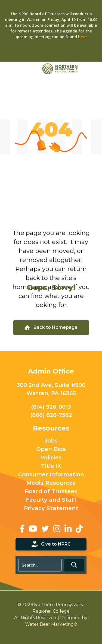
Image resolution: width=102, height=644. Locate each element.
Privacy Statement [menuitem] (51, 508)
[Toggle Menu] (95, 68)
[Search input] (40, 565)
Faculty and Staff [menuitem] (51, 500)
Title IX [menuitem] (51, 466)
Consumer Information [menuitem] (51, 475)
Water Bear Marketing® (51, 624)
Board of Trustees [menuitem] (51, 492)
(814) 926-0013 (51, 407)
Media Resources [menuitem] (51, 483)
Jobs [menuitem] (51, 441)
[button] (74, 565)
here (82, 37)
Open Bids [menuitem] (51, 449)
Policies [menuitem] (51, 458)
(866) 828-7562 (51, 415)
